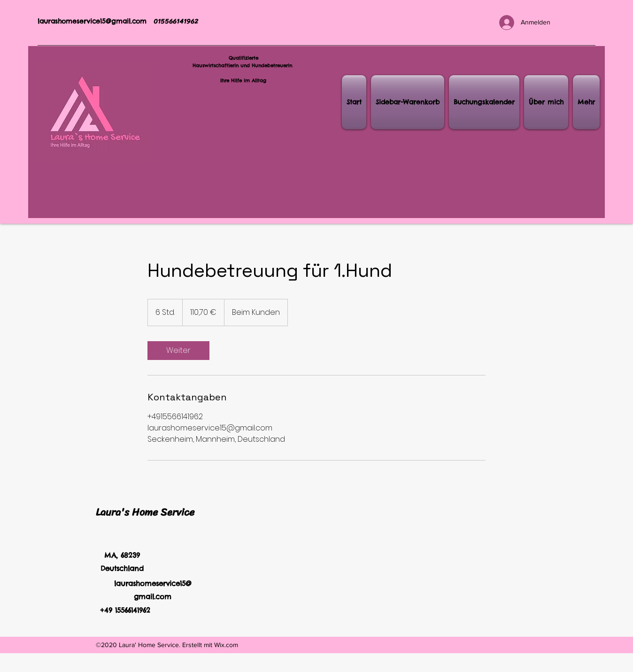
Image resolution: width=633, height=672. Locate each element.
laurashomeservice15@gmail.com (92, 21)
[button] (408, 102)
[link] (178, 351)
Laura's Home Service (145, 512)
